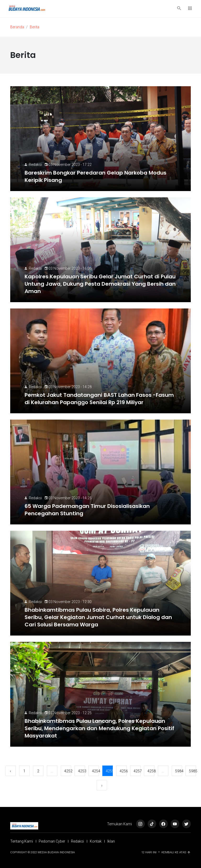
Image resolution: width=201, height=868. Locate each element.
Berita (35, 27)
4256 (123, 771)
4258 (151, 771)
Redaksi (35, 165)
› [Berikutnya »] (102, 785)
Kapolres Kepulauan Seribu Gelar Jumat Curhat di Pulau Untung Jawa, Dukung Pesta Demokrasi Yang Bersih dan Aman (100, 284)
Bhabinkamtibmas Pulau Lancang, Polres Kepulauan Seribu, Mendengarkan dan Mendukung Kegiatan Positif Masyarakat (99, 728)
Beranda (17, 27)
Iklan (111, 841)
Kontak (96, 841)
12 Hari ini (149, 852)
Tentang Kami (22, 841)
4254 (95, 771)
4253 (82, 771)
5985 (192, 771)
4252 (68, 771)
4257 (137, 771)
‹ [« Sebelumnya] (10, 771)
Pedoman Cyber (52, 841)
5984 (179, 771)
